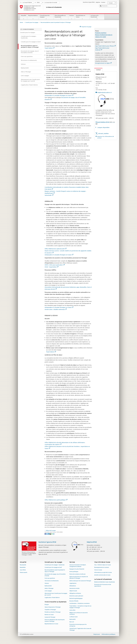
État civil (72, 622)
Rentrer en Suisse (49, 615)
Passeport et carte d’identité (77, 569)
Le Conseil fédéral (27, 2)
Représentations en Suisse (51, 624)
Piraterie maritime (101, 33)
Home (21, 22)
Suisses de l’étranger (50, 617)
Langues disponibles (103, 127)
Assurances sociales (74, 588)
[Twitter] (47, 534)
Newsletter (23, 567)
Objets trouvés (73, 591)
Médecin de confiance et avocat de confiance (79, 613)
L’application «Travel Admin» (52, 598)
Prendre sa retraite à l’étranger (53, 612)
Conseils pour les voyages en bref (53, 567)
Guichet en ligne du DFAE (47, 542)
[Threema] (50, 534)
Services (72, 17)
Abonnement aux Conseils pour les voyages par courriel (56, 594)
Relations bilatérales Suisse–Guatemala (104, 582)
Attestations (73, 586)
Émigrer (47, 605)
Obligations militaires (75, 593)
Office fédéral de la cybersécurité (56, 249)
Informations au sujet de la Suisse (103, 572)
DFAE (38, 2)
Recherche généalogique (76, 598)
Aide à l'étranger (49, 588)
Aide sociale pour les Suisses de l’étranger (80, 581)
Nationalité (72, 619)
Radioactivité (48, 586)
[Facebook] (45, 534)
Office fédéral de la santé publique (56, 500)
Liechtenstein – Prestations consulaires (80, 603)
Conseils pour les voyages (46, 17)
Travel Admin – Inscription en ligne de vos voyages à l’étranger (80, 607)
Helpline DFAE (92, 542)
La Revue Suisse (73, 617)
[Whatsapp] (52, 534)
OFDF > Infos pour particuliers (55, 265)
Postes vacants (24, 572)
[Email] (54, 534)
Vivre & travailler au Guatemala (61, 17)
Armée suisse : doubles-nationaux (56, 309)
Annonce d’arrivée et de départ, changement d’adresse (78, 566)
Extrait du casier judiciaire (76, 596)
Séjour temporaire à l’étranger (53, 607)
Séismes (47, 583)
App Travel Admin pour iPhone (105, 46)
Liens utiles (72, 610)
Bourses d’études (74, 601)
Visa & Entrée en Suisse (82, 17)
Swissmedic (49, 195)
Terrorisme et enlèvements (52, 581)
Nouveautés (23, 565)
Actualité (24, 17)
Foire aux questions (50, 578)
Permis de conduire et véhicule (77, 574)
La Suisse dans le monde (51, 2)
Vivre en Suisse (98, 570)
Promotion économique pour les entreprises (78, 625)
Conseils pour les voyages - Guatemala (55, 565)
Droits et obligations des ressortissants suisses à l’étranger (55, 620)
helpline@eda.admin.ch (105, 92)
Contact (98, 70)
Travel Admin (50, 48)
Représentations (33, 17)
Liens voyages (48, 591)
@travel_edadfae (103, 133)
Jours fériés (23, 570)
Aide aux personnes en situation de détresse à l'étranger (79, 577)
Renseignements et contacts (102, 567)
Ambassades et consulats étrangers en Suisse (59, 95)
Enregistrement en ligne (103, 63)
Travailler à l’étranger (50, 610)
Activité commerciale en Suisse (102, 575)
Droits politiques (74, 572)
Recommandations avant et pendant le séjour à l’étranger (55, 571)
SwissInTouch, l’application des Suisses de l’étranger (80, 629)
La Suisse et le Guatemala (97, 17)
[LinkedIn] (49, 534)
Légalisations (73, 583)
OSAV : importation (52, 267)
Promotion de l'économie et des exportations (103, 585)
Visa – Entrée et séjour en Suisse (103, 565)
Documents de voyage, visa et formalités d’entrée (55, 575)
